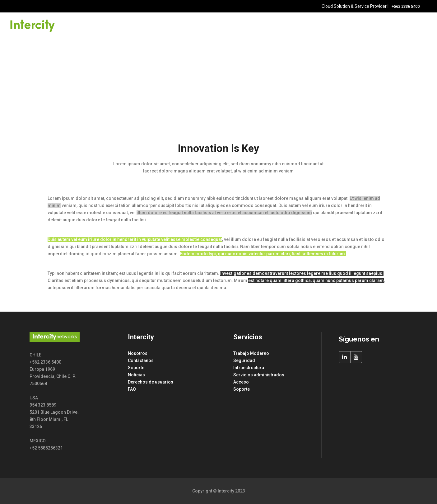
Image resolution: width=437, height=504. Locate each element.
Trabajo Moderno (251, 353)
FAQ (132, 389)
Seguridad (244, 360)
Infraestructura (249, 368)
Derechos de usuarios (151, 382)
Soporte (136, 368)
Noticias (136, 375)
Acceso (241, 382)
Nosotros (138, 353)
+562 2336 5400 (406, 6)
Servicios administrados (259, 375)
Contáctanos (141, 360)
